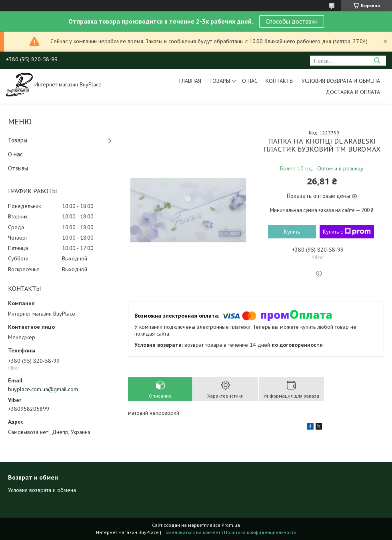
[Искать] (377, 61)
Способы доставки (292, 21)
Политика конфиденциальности (260, 532)
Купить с (347, 232)
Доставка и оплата (353, 92)
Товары (220, 81)
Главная (190, 81)
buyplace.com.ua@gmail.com (43, 389)
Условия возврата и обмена (341, 81)
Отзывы (18, 168)
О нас (250, 81)
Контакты (280, 81)
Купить (292, 232)
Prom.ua (231, 525)
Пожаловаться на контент (191, 532)
